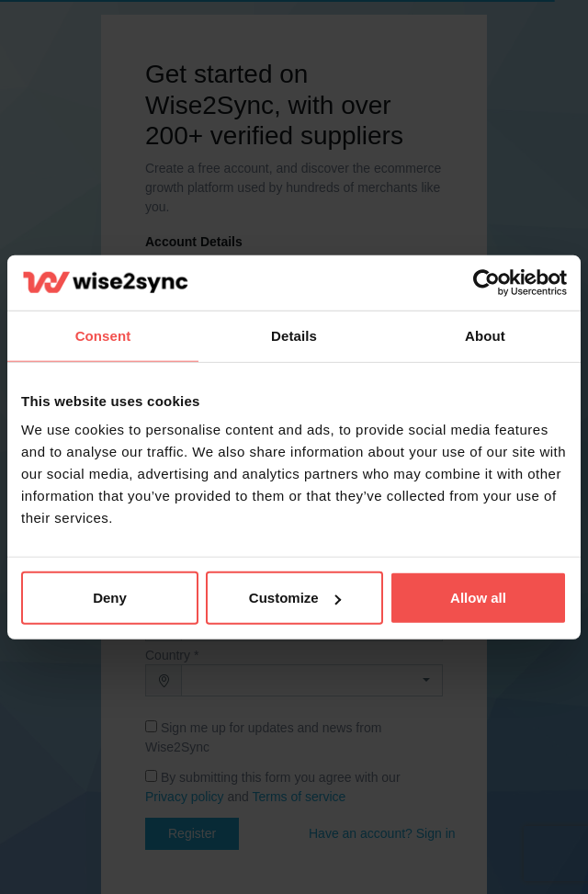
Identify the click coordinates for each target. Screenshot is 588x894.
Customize (295, 598)
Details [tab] (294, 335)
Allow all (478, 598)
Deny (110, 598)
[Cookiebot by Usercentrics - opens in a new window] (486, 282)
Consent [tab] (103, 335)
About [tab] (485, 335)
